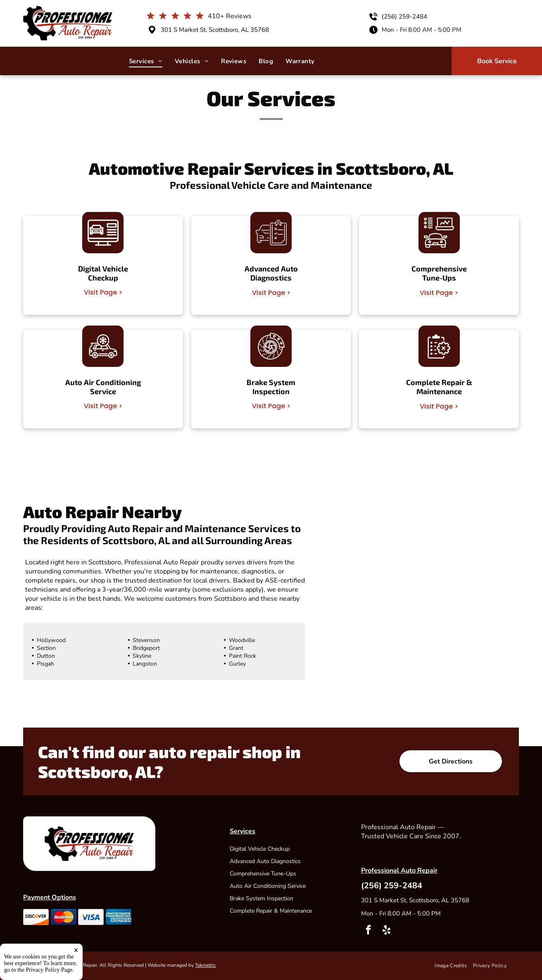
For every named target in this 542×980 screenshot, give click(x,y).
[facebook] (368, 931)
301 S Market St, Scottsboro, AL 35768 (215, 30)
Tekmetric (206, 965)
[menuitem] (146, 61)
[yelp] (386, 931)
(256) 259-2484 (404, 17)
